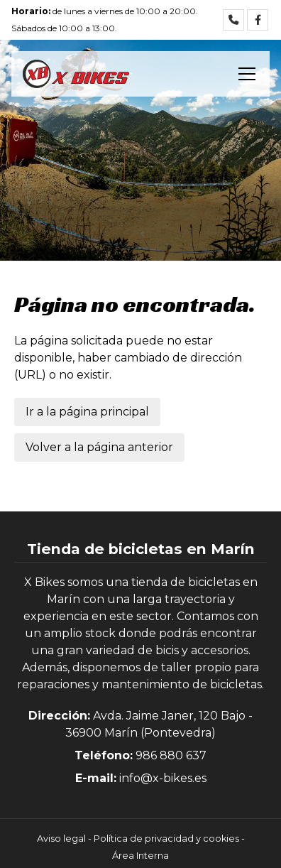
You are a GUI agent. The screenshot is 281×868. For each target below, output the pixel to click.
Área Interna (140, 856)
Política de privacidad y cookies (166, 839)
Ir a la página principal (87, 412)
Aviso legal (61, 839)
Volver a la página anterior (99, 447)
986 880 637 (171, 755)
